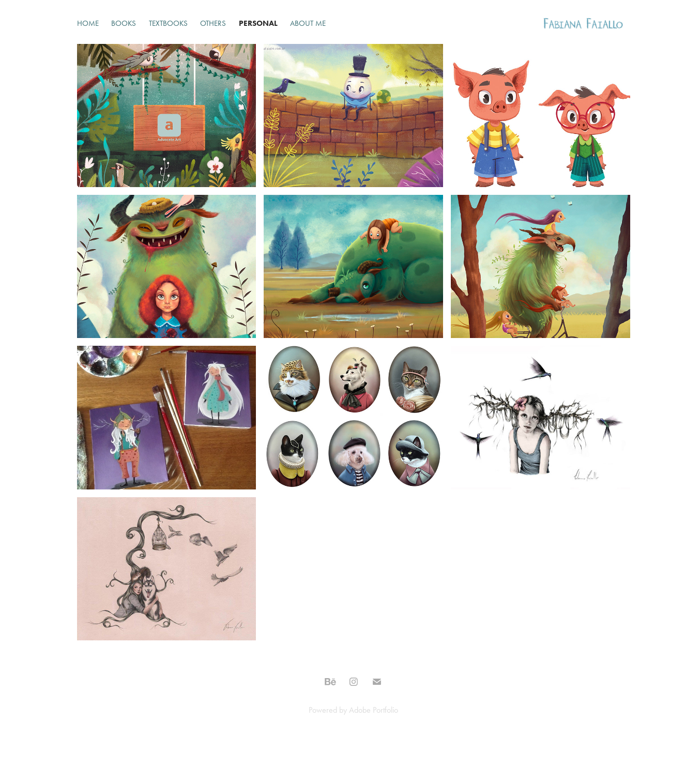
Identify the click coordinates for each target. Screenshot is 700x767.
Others (213, 23)
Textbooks (168, 23)
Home (88, 23)
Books (124, 23)
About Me (308, 23)
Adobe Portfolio (374, 710)
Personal (258, 23)
